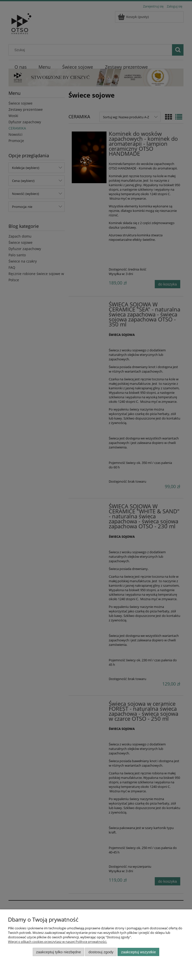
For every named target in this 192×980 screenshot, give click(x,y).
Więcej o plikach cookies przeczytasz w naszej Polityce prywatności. (57, 942)
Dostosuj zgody (101, 952)
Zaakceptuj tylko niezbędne (58, 952)
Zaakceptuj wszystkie (138, 952)
